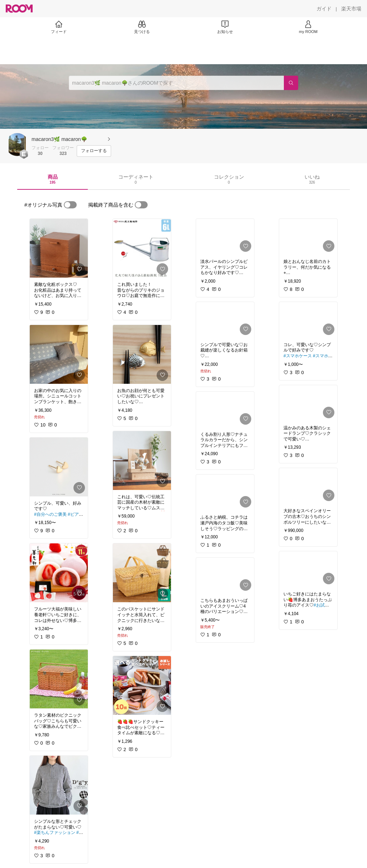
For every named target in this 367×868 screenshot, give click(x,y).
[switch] (70, 205)
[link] (59, 248)
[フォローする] (94, 151)
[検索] (291, 83)
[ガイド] (324, 9)
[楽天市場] (351, 9)
